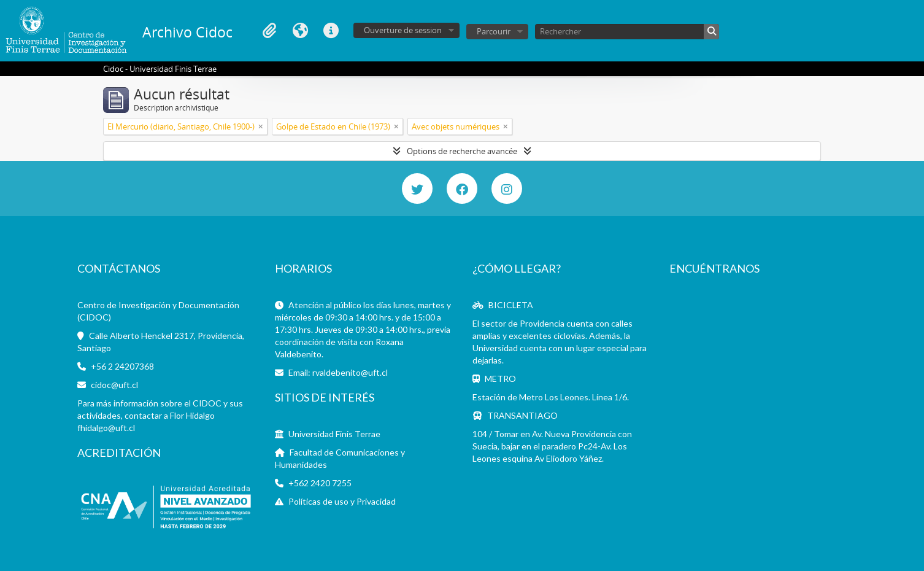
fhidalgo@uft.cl (106, 428)
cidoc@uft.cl (114, 385)
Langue (300, 31)
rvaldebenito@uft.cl (350, 372)
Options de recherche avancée (462, 151)
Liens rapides (331, 31)
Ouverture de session (403, 30)
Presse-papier (269, 31)
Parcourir (494, 31)
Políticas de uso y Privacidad (342, 501)
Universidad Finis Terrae (334, 434)
